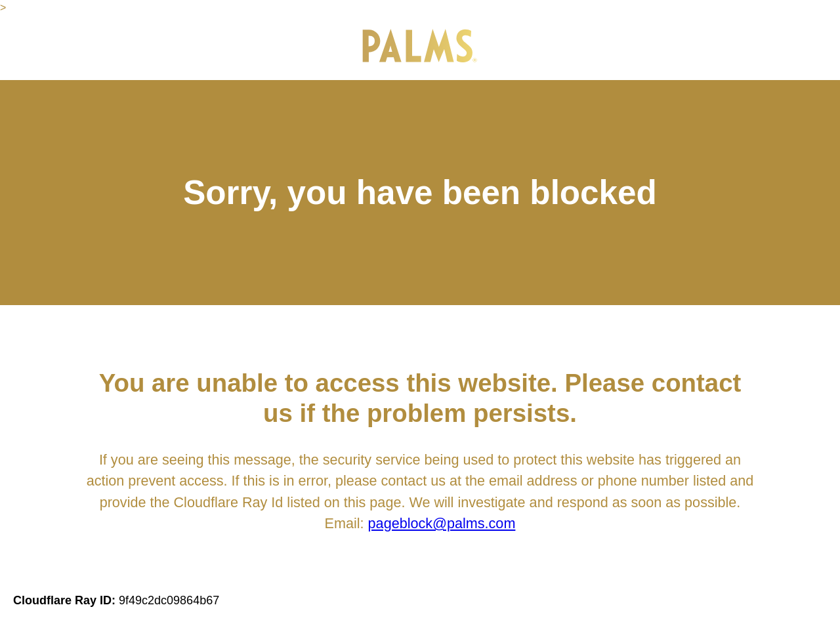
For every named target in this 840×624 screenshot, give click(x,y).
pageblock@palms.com (442, 523)
